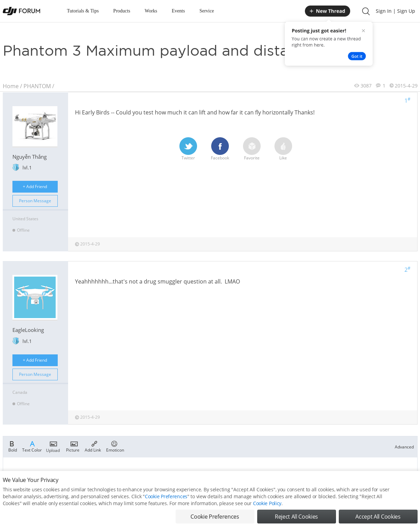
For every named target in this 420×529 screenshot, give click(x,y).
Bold (13, 446)
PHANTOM (37, 86)
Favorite (252, 149)
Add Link (93, 446)
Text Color (32, 446)
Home (11, 86)
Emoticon (115, 446)
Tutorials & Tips (83, 11)
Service (207, 11)
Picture (73, 446)
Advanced (404, 447)
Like (283, 149)
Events (178, 11)
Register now (255, 476)
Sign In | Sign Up (395, 11)
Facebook (220, 149)
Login (233, 476)
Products (122, 11)
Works (151, 11)
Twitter (188, 149)
